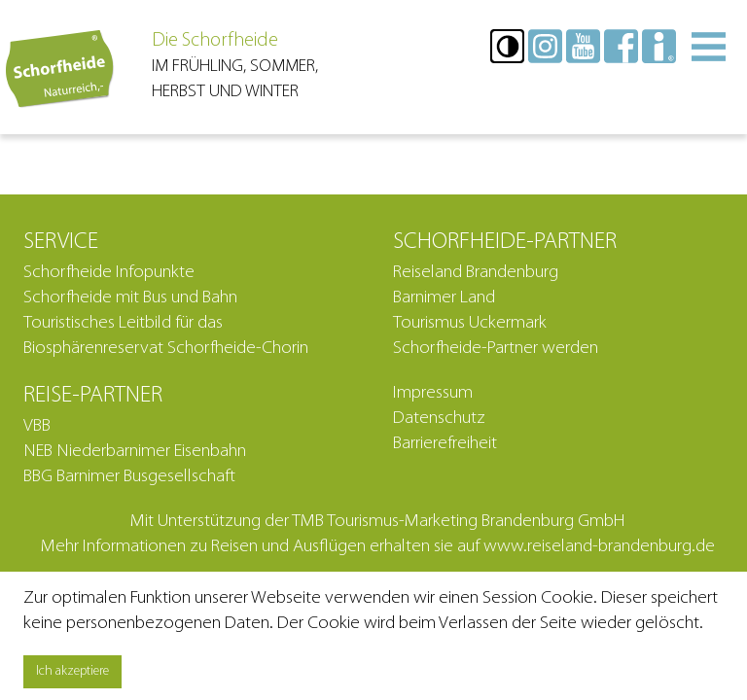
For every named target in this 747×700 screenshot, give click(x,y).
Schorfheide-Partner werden (496, 349)
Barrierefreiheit (445, 444)
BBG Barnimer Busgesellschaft (129, 477)
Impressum (433, 393)
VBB (37, 426)
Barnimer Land (444, 298)
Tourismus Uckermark (470, 323)
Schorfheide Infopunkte (109, 273)
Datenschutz (439, 419)
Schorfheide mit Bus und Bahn (130, 298)
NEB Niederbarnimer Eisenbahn (135, 452)
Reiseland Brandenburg (476, 273)
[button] (507, 46)
